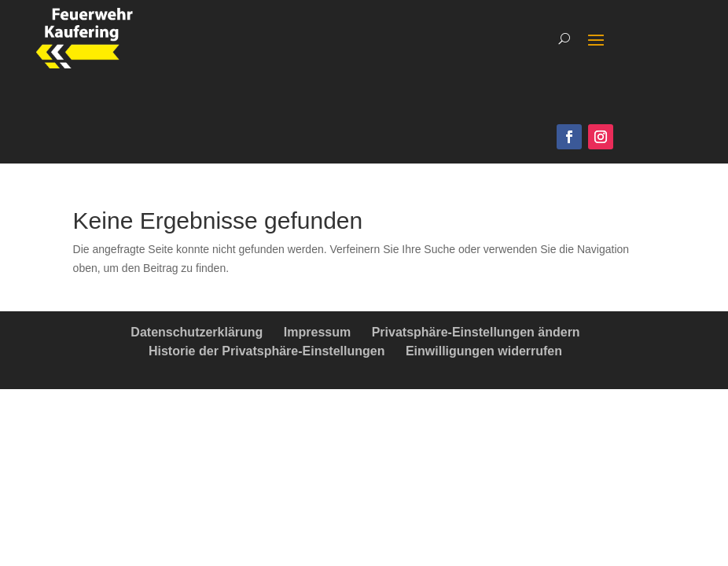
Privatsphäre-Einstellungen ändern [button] (476, 332)
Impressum (317, 332)
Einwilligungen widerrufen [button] (484, 351)
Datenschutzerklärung (197, 332)
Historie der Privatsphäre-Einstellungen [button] (267, 351)
